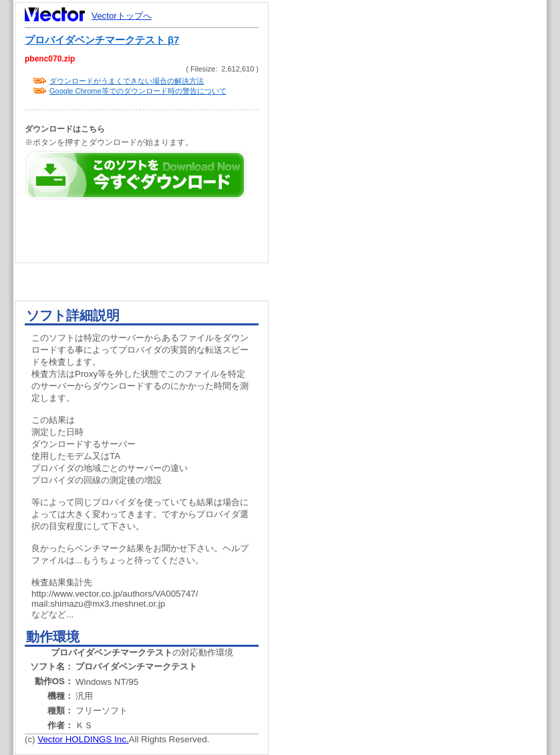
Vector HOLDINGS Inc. (83, 739)
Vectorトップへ (122, 16)
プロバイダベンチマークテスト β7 (102, 40)
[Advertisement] (370, 95)
